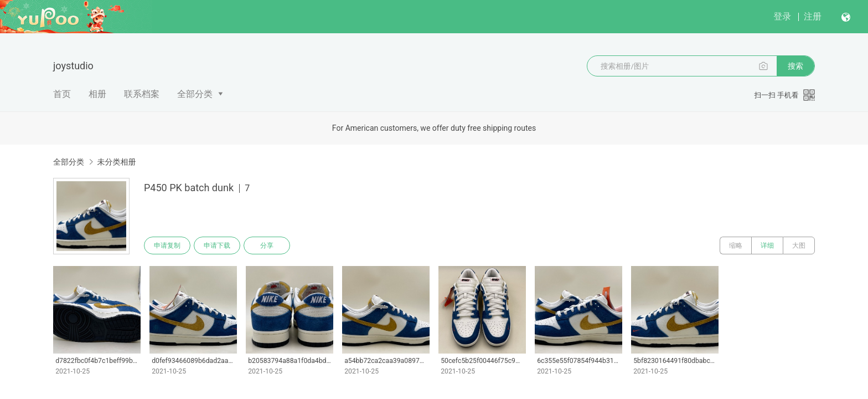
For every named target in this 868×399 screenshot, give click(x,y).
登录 (782, 16)
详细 (767, 245)
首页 (62, 94)
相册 (97, 94)
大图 (799, 245)
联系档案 (142, 94)
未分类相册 (116, 162)
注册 (813, 16)
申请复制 (167, 245)
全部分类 (195, 94)
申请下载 (217, 245)
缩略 (736, 245)
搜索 (795, 66)
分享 (267, 245)
